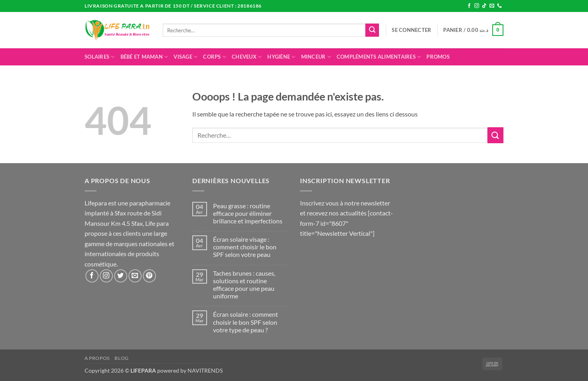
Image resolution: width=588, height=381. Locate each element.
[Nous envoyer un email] (492, 6)
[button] (411, 30)
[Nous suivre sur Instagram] (477, 6)
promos (438, 57)
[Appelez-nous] (499, 6)
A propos (97, 358)
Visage (185, 57)
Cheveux (247, 57)
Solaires (100, 57)
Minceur (316, 57)
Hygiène (281, 57)
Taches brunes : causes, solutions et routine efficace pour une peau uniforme (244, 285)
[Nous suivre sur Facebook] (469, 6)
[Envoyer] (372, 30)
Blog (121, 358)
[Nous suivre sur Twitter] (121, 276)
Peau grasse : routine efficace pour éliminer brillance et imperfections (248, 213)
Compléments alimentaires (379, 57)
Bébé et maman (144, 57)
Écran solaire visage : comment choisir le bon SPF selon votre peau (245, 247)
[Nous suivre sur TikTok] (484, 6)
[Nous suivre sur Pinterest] (149, 276)
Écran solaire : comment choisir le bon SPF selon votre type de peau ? (246, 322)
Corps (215, 57)
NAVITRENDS (205, 370)
